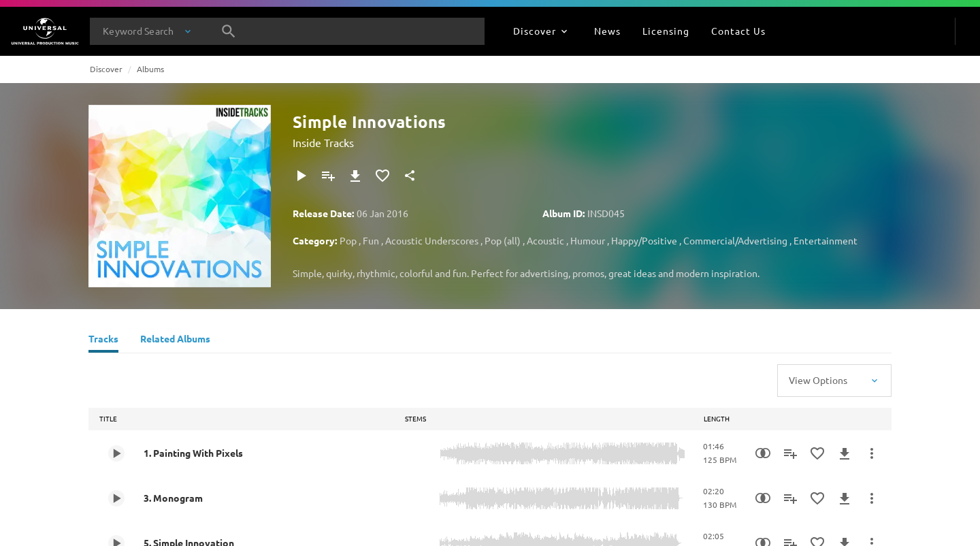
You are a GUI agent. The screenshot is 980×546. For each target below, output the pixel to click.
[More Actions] (872, 453)
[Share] (410, 176)
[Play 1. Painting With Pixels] (116, 453)
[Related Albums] (175, 340)
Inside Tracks (323, 142)
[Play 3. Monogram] (116, 498)
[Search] (229, 31)
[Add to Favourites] (382, 176)
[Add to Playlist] (328, 176)
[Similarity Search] (763, 453)
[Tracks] (103, 340)
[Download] (355, 176)
